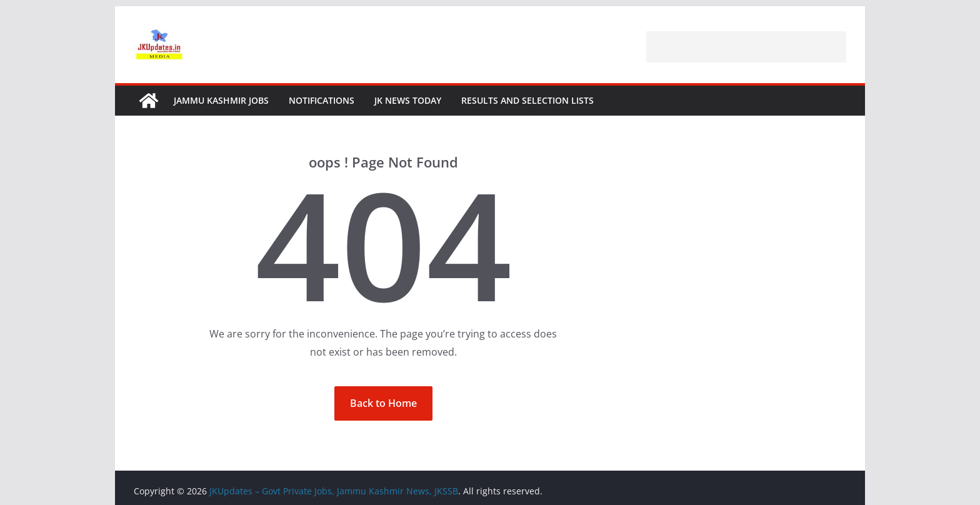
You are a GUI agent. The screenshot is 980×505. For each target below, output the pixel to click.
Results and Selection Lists (527, 100)
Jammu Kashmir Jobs (221, 100)
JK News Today (408, 100)
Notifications (322, 100)
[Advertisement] (746, 47)
